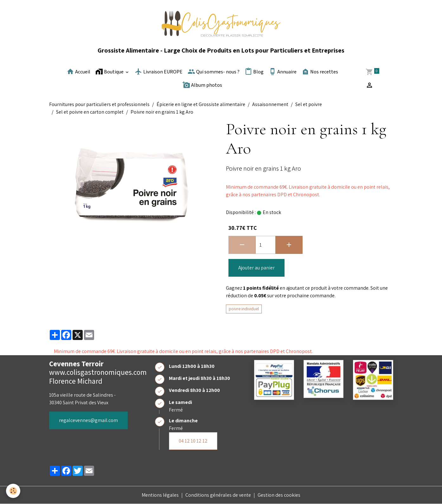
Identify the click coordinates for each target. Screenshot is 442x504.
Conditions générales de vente (218, 495)
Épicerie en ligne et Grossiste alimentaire (201, 104)
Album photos (202, 85)
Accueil (78, 72)
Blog (254, 72)
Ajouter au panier (256, 268)
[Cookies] (13, 491)
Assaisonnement (270, 104)
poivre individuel (244, 309)
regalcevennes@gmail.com (88, 420)
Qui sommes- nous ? (214, 72)
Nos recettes (320, 72)
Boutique (110, 72)
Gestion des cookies (279, 495)
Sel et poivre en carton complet (90, 112)
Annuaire (283, 72)
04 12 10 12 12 (193, 441)
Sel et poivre (309, 104)
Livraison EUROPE (159, 72)
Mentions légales (160, 495)
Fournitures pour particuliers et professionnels (99, 104)
